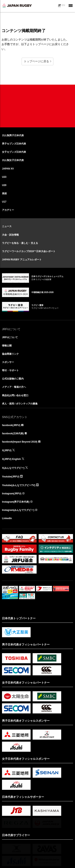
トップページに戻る (36, 61)
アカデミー (8, 210)
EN (63, 5)
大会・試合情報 (10, 235)
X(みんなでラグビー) (13, 468)
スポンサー (8, 362)
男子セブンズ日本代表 (14, 144)
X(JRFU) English (11, 459)
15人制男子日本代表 (13, 135)
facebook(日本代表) (13, 433)
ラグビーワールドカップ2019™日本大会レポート (29, 251)
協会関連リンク (10, 354)
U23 (4, 177)
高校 (4, 193)
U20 (4, 185)
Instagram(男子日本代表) (16, 502)
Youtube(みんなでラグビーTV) (19, 485)
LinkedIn (7, 518)
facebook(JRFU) (11, 425)
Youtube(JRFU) (11, 477)
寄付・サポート (10, 370)
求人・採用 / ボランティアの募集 (20, 404)
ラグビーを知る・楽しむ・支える (20, 243)
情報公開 (7, 346)
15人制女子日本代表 (13, 160)
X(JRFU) (7, 450)
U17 (4, 202)
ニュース (7, 226)
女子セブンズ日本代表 (14, 152)
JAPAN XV (8, 169)
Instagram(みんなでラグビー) (18, 510)
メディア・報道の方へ (14, 387)
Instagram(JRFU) (12, 494)
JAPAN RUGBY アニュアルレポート (22, 260)
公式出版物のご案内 (13, 379)
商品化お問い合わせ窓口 (15, 395)
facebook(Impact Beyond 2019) (20, 442)
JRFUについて (10, 337)
